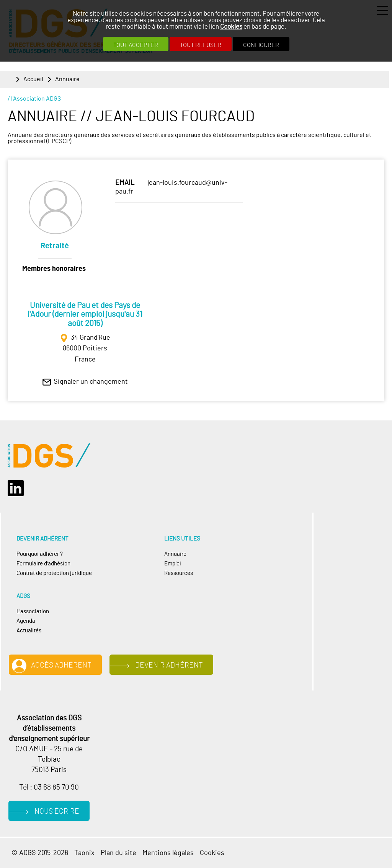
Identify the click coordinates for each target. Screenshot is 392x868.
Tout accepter (136, 45)
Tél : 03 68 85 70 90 (49, 787)
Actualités (29, 631)
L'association (33, 612)
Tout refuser (201, 45)
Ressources (179, 573)
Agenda (26, 621)
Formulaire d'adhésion (43, 564)
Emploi (173, 564)
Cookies (231, 27)
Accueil (33, 79)
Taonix (84, 853)
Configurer (261, 45)
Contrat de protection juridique (54, 573)
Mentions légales (168, 853)
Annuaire (67, 79)
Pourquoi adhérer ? (40, 554)
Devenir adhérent (169, 665)
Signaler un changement (91, 382)
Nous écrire (57, 812)
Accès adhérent (61, 665)
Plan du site (118, 853)
